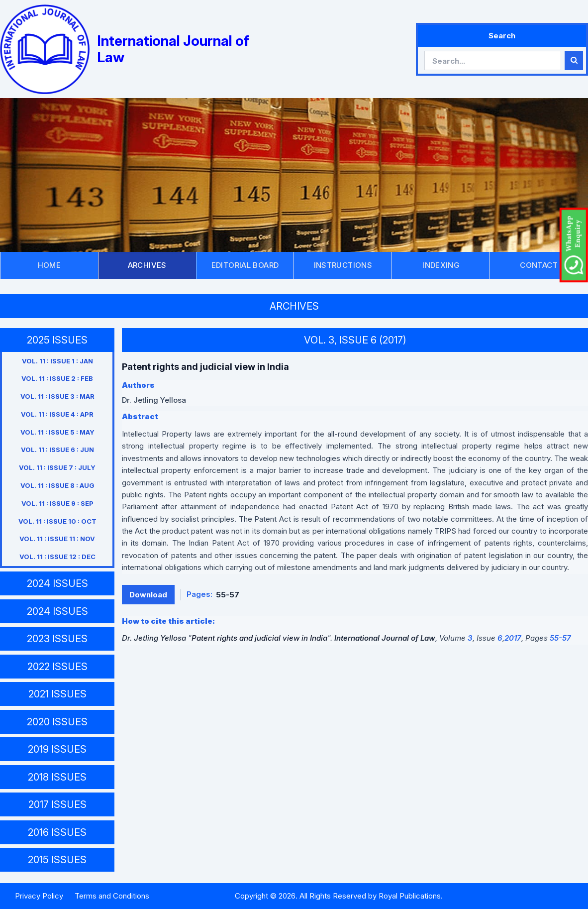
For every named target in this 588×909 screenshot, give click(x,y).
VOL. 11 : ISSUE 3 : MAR (57, 396)
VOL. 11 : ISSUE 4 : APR (57, 414)
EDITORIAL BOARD (245, 265)
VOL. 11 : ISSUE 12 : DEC (57, 557)
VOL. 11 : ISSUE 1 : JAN (57, 361)
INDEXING (441, 265)
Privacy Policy (39, 896)
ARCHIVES (147, 265)
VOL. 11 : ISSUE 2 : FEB (57, 378)
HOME (49, 265)
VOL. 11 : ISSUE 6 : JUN (57, 450)
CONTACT (539, 265)
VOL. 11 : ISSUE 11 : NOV (57, 539)
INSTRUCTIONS (343, 265)
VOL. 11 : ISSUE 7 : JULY (57, 467)
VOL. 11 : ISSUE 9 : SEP (57, 503)
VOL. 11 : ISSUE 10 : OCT (57, 521)
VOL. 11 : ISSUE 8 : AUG (57, 485)
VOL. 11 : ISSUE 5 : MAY (57, 432)
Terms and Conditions (112, 896)
